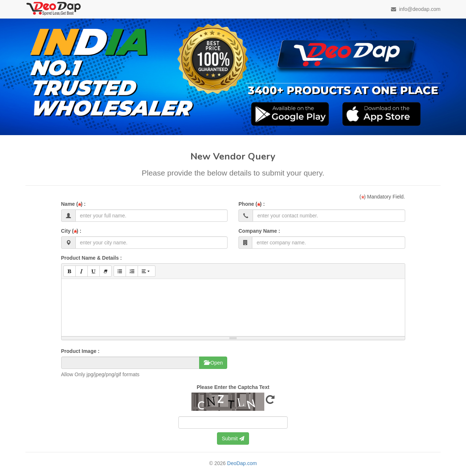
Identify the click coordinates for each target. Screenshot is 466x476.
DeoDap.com (242, 463)
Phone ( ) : (252, 204)
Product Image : (80, 351)
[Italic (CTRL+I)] (82, 271)
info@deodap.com (416, 9)
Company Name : (259, 231)
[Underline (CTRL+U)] (94, 271)
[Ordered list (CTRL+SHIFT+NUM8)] (132, 271)
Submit (233, 438)
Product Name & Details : (92, 258)
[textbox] (233, 306)
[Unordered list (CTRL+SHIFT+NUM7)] (120, 271)
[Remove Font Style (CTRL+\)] (106, 271)
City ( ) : (71, 231)
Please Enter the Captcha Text (233, 387)
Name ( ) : (74, 204)
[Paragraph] (147, 271)
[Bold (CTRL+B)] (70, 271)
